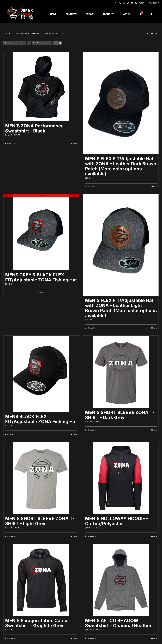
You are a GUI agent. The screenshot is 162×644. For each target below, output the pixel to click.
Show (39, 43)
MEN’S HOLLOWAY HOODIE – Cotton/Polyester (117, 521)
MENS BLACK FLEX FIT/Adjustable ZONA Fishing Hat (41, 419)
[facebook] (116, 3)
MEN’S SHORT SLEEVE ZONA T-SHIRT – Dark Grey (120, 415)
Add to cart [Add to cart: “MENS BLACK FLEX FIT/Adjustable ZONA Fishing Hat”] (10, 434)
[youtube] (132, 3)
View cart (153, 33)
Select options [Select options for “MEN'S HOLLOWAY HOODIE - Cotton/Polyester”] (91, 536)
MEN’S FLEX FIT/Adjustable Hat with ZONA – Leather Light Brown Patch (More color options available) (121, 308)
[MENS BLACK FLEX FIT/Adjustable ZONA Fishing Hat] (41, 374)
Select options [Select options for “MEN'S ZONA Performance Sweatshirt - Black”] (11, 143)
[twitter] (120, 3)
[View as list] (60, 43)
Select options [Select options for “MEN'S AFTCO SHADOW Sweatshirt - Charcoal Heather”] (91, 638)
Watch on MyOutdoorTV (149, 3)
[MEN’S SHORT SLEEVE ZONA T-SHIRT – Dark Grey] (121, 372)
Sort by (9, 43)
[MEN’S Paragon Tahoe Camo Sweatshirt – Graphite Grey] (41, 580)
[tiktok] (128, 3)
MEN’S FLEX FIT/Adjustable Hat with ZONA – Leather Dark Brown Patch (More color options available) (121, 166)
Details (75, 143)
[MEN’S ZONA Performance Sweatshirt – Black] (41, 87)
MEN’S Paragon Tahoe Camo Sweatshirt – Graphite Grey (36, 623)
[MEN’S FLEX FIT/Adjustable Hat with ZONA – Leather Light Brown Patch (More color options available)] (121, 245)
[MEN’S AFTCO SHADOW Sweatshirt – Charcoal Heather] (121, 580)
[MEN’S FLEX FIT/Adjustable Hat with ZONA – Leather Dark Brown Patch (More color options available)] (121, 103)
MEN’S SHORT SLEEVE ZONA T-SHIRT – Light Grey (40, 521)
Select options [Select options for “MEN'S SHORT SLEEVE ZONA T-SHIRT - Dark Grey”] (91, 430)
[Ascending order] (29, 43)
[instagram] (124, 3)
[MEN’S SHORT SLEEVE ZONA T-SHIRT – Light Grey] (41, 478)
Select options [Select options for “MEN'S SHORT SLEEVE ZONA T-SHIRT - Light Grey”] (11, 536)
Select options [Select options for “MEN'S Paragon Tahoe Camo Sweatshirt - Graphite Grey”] (11, 638)
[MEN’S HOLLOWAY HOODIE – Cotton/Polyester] (121, 478)
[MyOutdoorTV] (136, 3)
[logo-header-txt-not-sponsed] (20, 8)
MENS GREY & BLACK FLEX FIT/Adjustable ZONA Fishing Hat (41, 277)
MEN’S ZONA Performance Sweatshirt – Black (34, 128)
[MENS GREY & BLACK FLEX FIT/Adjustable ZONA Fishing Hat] (41, 232)
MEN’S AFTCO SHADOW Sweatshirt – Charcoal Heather (118, 623)
